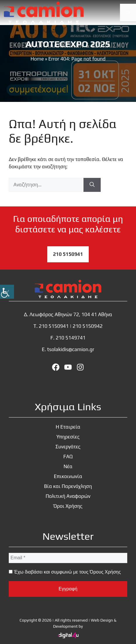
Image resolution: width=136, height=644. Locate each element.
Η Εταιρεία (68, 427)
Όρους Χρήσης (105, 572)
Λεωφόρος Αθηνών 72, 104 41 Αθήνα (71, 314)
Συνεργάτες (68, 447)
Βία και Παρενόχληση (68, 486)
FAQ (68, 457)
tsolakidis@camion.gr (70, 349)
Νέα (68, 466)
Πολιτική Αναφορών (68, 496)
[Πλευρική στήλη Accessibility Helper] (7, 292)
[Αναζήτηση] (92, 185)
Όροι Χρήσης (68, 506)
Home (37, 59)
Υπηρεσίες (68, 437)
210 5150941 (68, 254)
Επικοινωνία (68, 476)
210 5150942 (88, 326)
